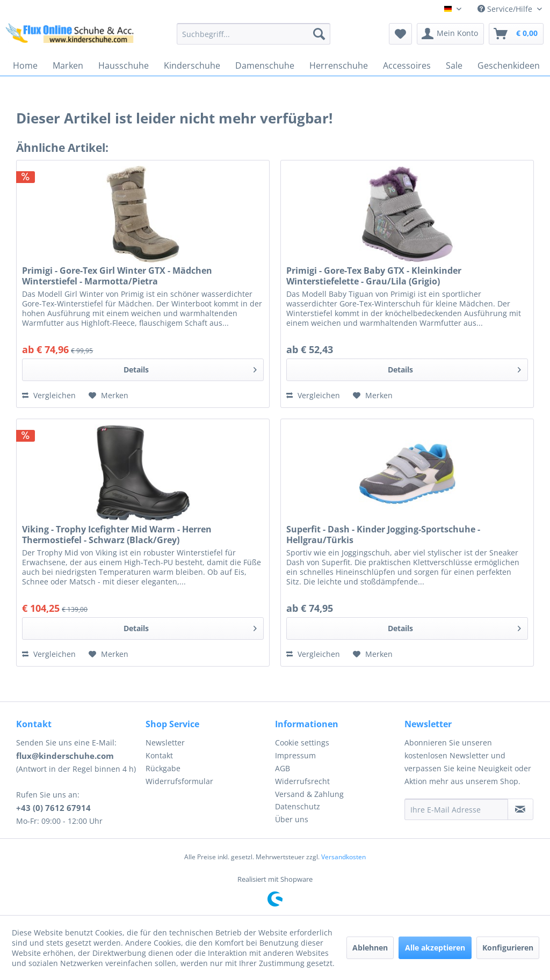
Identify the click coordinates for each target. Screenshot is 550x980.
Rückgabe (163, 768)
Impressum (295, 755)
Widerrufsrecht (302, 781)
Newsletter (165, 743)
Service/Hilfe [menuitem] (506, 9)
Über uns (292, 819)
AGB (283, 768)
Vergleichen (49, 395)
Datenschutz (298, 806)
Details (190, 368)
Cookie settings (302, 743)
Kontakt (159, 755)
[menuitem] (254, 34)
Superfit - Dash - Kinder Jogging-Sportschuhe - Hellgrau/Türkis (383, 535)
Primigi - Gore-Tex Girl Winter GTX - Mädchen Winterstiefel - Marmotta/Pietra (117, 276)
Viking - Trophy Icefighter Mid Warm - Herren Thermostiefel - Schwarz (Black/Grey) (117, 535)
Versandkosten (343, 857)
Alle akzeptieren (435, 948)
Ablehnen (370, 948)
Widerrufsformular (179, 781)
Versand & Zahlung (309, 794)
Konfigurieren (508, 948)
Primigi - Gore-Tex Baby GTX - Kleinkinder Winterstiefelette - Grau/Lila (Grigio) (374, 276)
